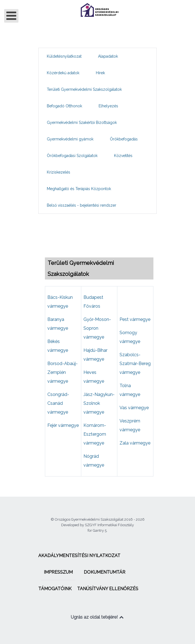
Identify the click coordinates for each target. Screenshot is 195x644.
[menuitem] (64, 56)
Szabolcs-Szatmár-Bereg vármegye (135, 364)
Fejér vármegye (63, 425)
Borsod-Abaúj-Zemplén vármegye (63, 372)
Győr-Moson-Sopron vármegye (97, 328)
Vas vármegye (134, 408)
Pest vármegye (135, 319)
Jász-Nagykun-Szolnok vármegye (99, 403)
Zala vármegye (135, 443)
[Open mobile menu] (11, 16)
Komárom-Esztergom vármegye (95, 434)
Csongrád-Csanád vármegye (58, 403)
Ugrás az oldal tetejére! (98, 617)
